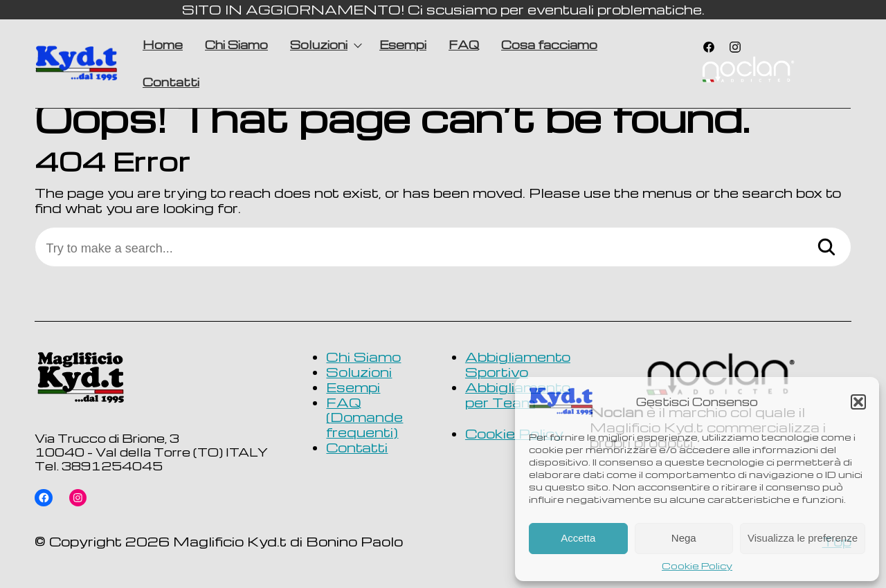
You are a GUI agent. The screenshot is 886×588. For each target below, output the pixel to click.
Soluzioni (319, 45)
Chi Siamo (236, 45)
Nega (684, 538)
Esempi (403, 45)
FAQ (464, 45)
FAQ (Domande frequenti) (364, 417)
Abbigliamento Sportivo (518, 364)
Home (163, 45)
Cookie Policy (697, 566)
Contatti (171, 82)
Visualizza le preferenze (803, 538)
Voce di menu (748, 71)
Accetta (578, 538)
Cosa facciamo (549, 45)
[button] (858, 402)
